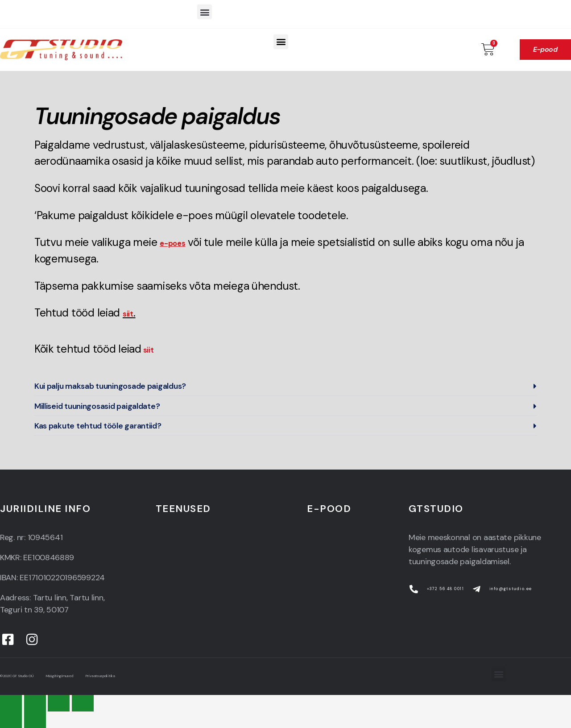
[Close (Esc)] (11, 703)
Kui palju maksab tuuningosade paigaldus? (110, 386)
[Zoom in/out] (83, 703)
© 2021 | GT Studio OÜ (22, 676)
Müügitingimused (76, 676)
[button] (205, 12)
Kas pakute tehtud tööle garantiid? (98, 426)
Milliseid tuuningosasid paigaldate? (97, 406)
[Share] (35, 703)
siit (150, 349)
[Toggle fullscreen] (59, 703)
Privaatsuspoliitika (129, 676)
